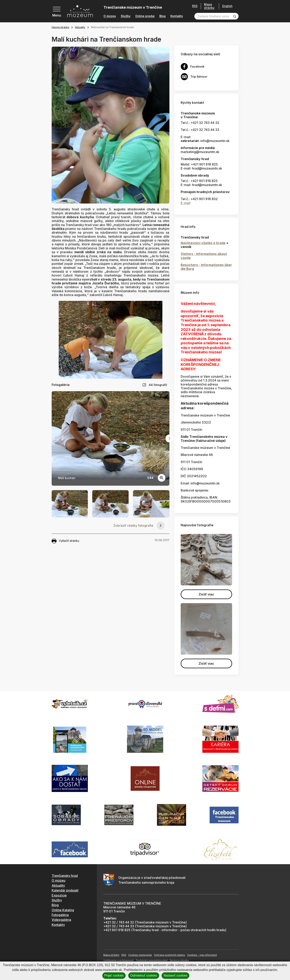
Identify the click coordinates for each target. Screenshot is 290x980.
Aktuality (80, 27)
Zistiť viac (206, 594)
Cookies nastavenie (140, 955)
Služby (126, 16)
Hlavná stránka (60, 27)
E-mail (185, 203)
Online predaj (145, 16)
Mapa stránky (208, 6)
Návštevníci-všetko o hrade (203, 243)
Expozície (59, 895)
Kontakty (177, 16)
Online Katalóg (63, 910)
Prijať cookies (114, 975)
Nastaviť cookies (175, 975)
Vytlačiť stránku (65, 541)
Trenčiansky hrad (65, 876)
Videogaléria (61, 920)
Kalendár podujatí (65, 890)
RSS (193, 6)
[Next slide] (169, 438)
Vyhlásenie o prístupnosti (118, 960)
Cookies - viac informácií (202, 955)
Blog (162, 16)
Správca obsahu (179, 960)
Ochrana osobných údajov (170, 955)
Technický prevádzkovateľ (152, 960)
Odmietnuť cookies (144, 975)
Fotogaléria (60, 915)
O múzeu (110, 16)
